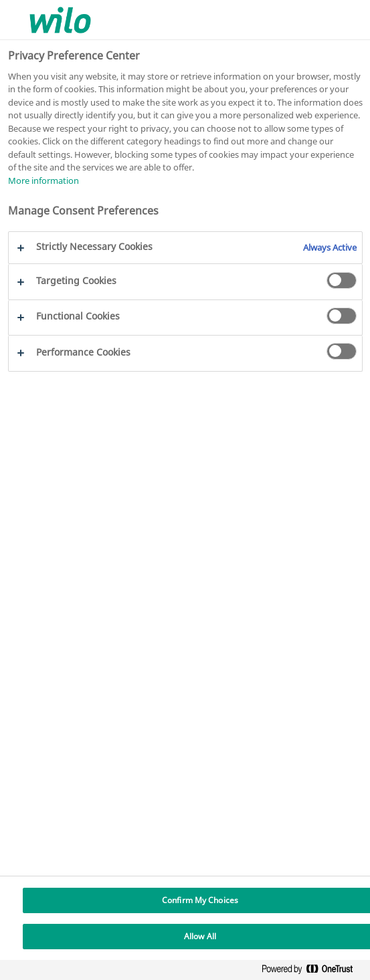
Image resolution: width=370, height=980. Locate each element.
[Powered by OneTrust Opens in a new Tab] (312, 972)
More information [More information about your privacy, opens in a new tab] (43, 180)
